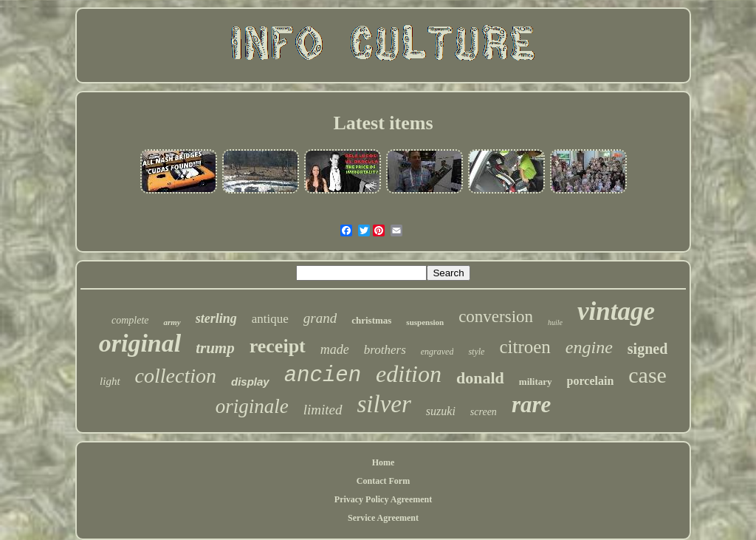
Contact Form (383, 481)
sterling (216, 318)
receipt (278, 346)
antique (270, 319)
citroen (525, 347)
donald (480, 378)
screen (484, 412)
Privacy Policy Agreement (383, 499)
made (335, 349)
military (536, 382)
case (647, 375)
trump (215, 348)
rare (531, 404)
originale (252, 406)
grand (320, 318)
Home (384, 462)
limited (323, 410)
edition (409, 374)
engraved (437, 352)
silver (384, 404)
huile (555, 322)
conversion (496, 317)
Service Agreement (383, 518)
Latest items (383, 123)
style (476, 352)
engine (589, 347)
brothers (385, 350)
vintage (616, 311)
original (140, 343)
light (110, 381)
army (172, 322)
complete (130, 320)
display (250, 382)
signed (647, 349)
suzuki (441, 411)
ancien (323, 376)
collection (176, 376)
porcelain (591, 381)
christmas (371, 320)
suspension (425, 322)
